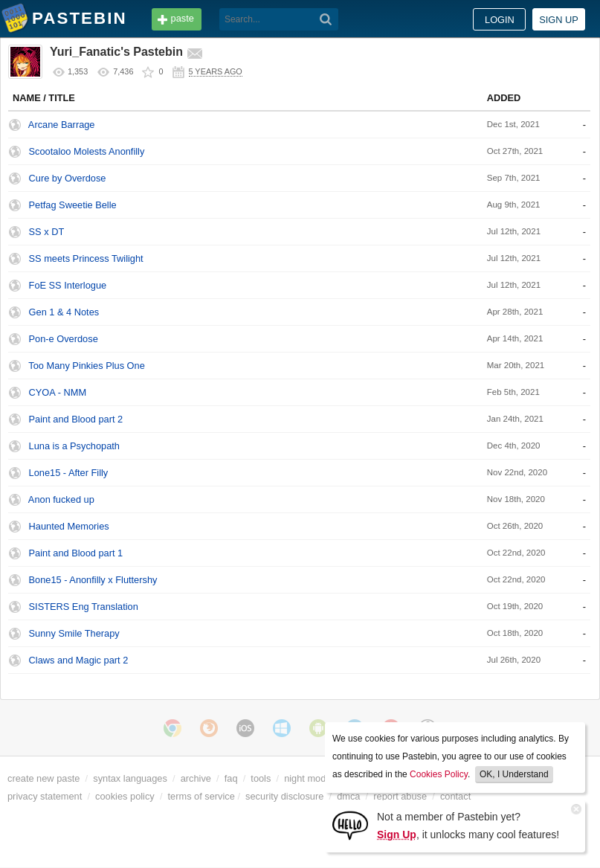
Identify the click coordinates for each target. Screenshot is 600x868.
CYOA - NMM (58, 392)
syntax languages (130, 778)
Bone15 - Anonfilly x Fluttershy (93, 580)
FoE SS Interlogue (68, 285)
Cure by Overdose (68, 178)
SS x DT (47, 232)
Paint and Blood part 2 (76, 419)
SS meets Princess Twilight (86, 258)
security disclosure (284, 796)
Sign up (559, 20)
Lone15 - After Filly (69, 473)
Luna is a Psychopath (74, 446)
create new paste (43, 778)
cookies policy (125, 796)
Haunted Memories (69, 526)
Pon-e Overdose (64, 339)
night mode (307, 778)
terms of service (201, 796)
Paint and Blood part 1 (76, 553)
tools (261, 778)
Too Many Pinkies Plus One (86, 366)
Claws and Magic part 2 (79, 660)
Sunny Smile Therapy (74, 633)
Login (500, 20)
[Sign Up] (350, 824)
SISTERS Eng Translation (84, 607)
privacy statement (45, 796)
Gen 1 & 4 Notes (64, 312)
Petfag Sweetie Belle (73, 205)
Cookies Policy (439, 774)
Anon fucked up (61, 499)
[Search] (326, 19)
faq (231, 778)
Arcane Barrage (62, 125)
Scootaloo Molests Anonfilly (87, 151)
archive (196, 778)
